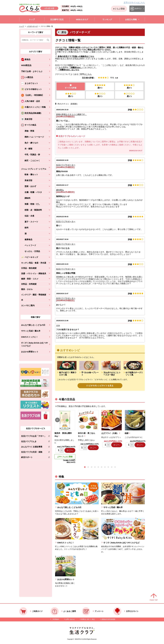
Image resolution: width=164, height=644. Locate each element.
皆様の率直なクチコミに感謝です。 (71, 114)
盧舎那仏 (60, 190)
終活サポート (34, 458)
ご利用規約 (55, 619)
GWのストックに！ (30, 337)
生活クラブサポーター (66, 165)
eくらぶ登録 (119, 9)
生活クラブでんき (34, 442)
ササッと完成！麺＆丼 (31, 331)
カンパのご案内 (28, 305)
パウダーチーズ (32, 26)
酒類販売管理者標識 (108, 619)
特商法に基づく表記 (88, 619)
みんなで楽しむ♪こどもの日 (33, 325)
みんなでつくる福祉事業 (34, 447)
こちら (89, 74)
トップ (22, 26)
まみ (58, 325)
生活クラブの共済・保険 (34, 452)
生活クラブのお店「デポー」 (34, 437)
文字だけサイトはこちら (134, 3)
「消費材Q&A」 (75, 67)
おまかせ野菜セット (30, 352)
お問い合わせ (70, 619)
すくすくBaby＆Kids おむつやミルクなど (34, 344)
